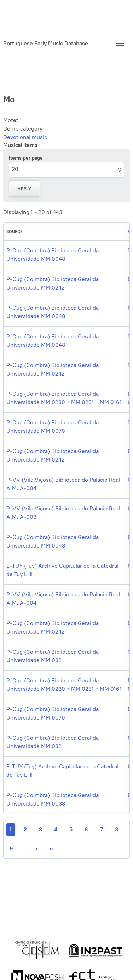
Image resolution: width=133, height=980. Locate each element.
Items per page (26, 158)
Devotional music (25, 137)
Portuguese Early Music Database (46, 43)
